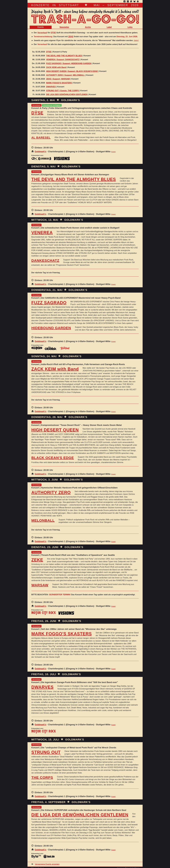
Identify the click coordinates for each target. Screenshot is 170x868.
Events (41, 27)
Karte (113, 152)
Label (109, 27)
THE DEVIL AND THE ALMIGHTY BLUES (64, 56)
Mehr (136, 40)
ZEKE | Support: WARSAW (58, 79)
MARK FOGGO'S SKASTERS (59, 83)
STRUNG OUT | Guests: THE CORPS (63, 91)
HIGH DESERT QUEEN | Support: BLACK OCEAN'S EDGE (72, 71)
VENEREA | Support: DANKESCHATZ (63, 60)
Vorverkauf (42, 33)
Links (130, 27)
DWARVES (51, 87)
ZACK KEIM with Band (56, 67)
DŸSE (53, 33)
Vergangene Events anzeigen (47, 864)
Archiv (88, 27)
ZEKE (71, 37)
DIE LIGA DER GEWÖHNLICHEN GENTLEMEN (67, 94)
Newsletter (64, 27)
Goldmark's (40, 152)
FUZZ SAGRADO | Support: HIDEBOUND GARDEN (69, 63)
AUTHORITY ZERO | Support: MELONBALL (65, 75)
